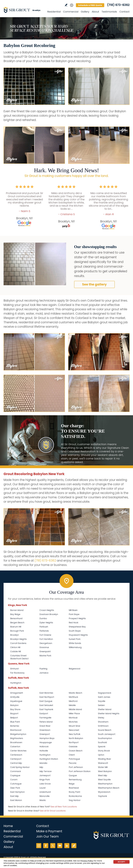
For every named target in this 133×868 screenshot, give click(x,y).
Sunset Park (75, 639)
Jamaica (44, 673)
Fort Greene (45, 635)
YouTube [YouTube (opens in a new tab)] (60, 846)
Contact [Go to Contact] (124, 12)
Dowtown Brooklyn (49, 614)
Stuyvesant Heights (78, 635)
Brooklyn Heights (18, 639)
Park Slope (74, 614)
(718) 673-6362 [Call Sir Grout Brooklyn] (118, 5)
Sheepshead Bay (77, 627)
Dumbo (43, 618)
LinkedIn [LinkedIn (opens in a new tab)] (67, 846)
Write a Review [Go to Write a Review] (66, 5)
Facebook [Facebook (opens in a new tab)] (46, 846)
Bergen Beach (17, 623)
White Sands (75, 643)
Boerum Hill (16, 627)
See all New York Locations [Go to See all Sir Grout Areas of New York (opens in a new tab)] (64, 807)
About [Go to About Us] (95, 12)
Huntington (16, 683)
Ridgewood (75, 669)
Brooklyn (14, 635)
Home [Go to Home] (8, 826)
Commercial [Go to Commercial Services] (71, 12)
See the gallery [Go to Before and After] (94, 284)
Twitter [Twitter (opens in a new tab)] (53, 846)
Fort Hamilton (46, 639)
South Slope (75, 631)
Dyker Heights (46, 623)
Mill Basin (73, 610)
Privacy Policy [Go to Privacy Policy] (87, 861)
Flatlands (44, 631)
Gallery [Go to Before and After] (85, 12)
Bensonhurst (16, 618)
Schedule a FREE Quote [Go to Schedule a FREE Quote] (90, 5)
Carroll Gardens (18, 643)
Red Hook (74, 623)
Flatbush (44, 627)
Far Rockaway (17, 673)
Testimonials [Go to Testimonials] (109, 12)
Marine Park (45, 656)
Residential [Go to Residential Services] (54, 12)
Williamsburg (75, 647)
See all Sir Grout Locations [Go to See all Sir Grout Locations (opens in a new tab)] (53, 811)
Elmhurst (14, 669)
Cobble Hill (16, 651)
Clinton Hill (15, 647)
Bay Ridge (15, 614)
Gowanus (44, 647)
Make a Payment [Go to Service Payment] (49, 831)
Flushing (43, 669)
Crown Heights (47, 610)
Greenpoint (45, 651)
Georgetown (46, 643)
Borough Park (17, 631)
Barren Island (17, 610)
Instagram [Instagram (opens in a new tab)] (39, 846)
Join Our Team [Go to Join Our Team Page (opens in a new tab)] (47, 836)
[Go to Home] (24, 10)
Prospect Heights (77, 618)
